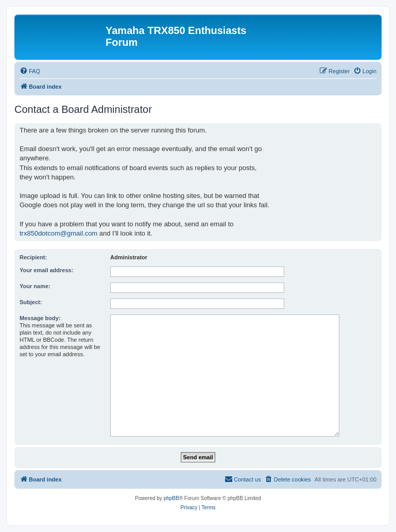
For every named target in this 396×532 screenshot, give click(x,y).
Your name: (35, 286)
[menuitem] (30, 71)
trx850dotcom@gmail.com (58, 233)
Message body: (40, 318)
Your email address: (46, 270)
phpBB (171, 498)
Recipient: (33, 257)
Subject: (31, 302)
